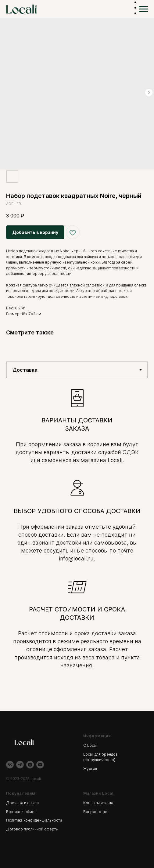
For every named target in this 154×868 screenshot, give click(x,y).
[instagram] (30, 764)
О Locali (90, 744)
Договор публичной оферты (32, 828)
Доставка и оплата (22, 802)
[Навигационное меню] (144, 9)
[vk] (10, 764)
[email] (40, 764)
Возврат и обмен (21, 811)
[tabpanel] (77, 543)
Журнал (90, 768)
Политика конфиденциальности (34, 819)
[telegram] (20, 764)
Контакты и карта (98, 802)
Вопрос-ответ (96, 811)
